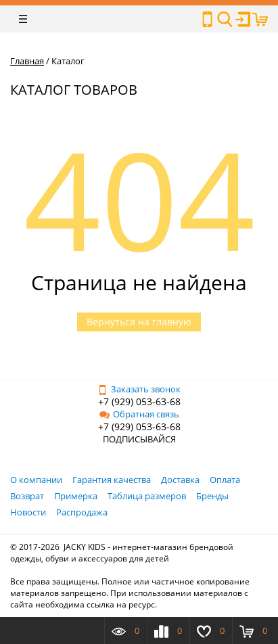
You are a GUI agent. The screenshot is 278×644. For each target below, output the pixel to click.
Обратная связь (139, 414)
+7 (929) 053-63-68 (139, 401)
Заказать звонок (139, 389)
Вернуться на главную (139, 322)
